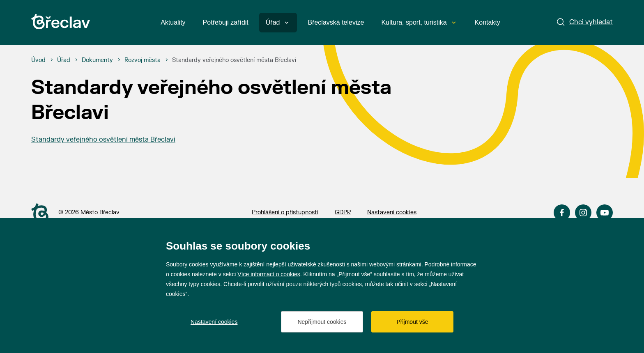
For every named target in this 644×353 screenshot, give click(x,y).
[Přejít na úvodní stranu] (40, 213)
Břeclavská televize (336, 22)
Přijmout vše (412, 322)
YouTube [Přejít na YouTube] (605, 213)
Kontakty (488, 22)
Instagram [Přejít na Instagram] (583, 213)
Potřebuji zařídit (226, 22)
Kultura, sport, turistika (418, 22)
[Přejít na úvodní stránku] (61, 22)
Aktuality (173, 22)
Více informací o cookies (269, 274)
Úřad (277, 22)
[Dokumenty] (97, 60)
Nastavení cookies (392, 212)
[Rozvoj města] (143, 60)
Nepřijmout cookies (322, 322)
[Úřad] (64, 60)
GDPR (343, 212)
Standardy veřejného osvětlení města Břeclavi (103, 140)
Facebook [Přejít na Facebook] (562, 213)
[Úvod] (38, 60)
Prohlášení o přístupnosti (285, 212)
